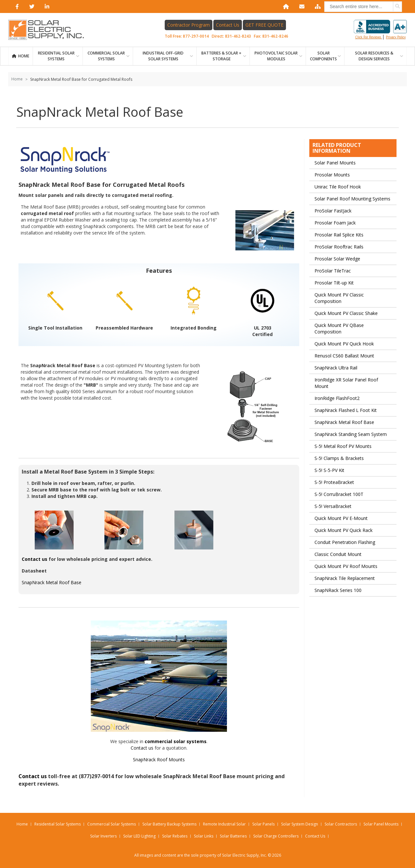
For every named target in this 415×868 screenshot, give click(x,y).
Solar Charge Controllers (276, 836)
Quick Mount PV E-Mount (341, 518)
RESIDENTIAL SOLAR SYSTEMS (56, 56)
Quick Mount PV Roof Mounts (346, 566)
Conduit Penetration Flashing (345, 542)
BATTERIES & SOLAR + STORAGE (221, 56)
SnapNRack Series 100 (338, 590)
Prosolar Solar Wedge (337, 259)
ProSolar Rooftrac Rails (339, 247)
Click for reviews (380, 30)
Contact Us (228, 25)
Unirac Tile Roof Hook (338, 187)
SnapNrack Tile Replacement (345, 578)
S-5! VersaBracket (333, 506)
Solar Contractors (341, 824)
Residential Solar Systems (58, 824)
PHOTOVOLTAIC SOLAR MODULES (276, 56)
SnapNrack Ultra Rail (336, 368)
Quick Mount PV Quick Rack (344, 530)
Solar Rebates (175, 836)
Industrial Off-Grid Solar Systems (163, 56)
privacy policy (396, 37)
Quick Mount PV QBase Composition (339, 328)
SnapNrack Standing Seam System (351, 434)
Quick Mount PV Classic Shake (346, 313)
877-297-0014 (196, 36)
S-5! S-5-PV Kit (329, 470)
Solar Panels (263, 824)
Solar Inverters (103, 836)
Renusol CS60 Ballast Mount (344, 356)
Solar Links (204, 836)
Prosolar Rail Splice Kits (339, 235)
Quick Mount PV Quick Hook (344, 344)
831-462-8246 (275, 36)
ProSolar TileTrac (333, 271)
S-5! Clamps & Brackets (339, 458)
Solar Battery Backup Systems (169, 824)
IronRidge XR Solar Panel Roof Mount (346, 383)
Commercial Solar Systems (106, 56)
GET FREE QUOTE (264, 25)
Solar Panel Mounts (335, 163)
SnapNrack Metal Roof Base (52, 582)
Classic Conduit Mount (338, 554)
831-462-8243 (238, 36)
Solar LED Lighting (139, 836)
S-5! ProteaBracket (334, 482)
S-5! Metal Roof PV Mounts (343, 446)
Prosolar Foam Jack (335, 223)
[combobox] (363, 7)
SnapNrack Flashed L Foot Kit (346, 410)
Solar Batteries (233, 836)
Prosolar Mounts (332, 175)
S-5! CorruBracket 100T (339, 494)
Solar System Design (300, 824)
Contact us (35, 559)
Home (24, 56)
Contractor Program (189, 25)
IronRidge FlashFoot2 (337, 398)
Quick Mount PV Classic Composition (339, 298)
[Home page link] (50, 30)
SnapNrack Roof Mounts (159, 759)
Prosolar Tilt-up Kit (334, 283)
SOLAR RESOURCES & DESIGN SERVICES (374, 56)
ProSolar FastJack (333, 211)
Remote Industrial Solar (224, 824)
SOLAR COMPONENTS (323, 56)
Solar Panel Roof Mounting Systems (352, 199)
